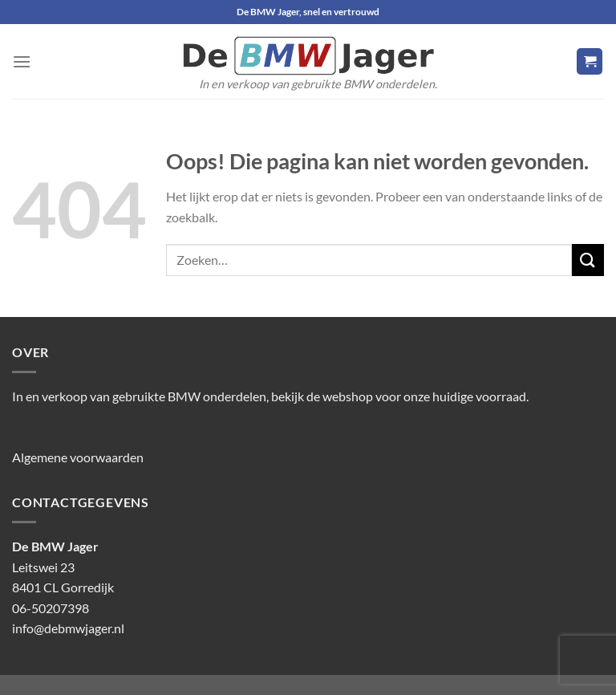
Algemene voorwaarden (78, 457)
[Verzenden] (588, 260)
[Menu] (22, 61)
